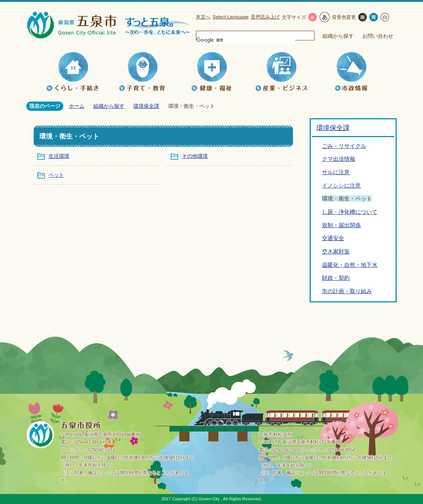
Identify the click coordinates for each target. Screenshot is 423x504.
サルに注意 (336, 172)
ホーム (77, 106)
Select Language (231, 17)
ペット (56, 175)
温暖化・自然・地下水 (350, 265)
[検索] (246, 40)
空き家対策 (336, 251)
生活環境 (59, 156)
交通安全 (333, 238)
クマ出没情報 (339, 159)
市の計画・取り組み (347, 291)
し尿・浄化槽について (350, 212)
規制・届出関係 (341, 225)
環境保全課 (146, 106)
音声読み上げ (265, 17)
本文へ (203, 17)
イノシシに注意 (341, 185)
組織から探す (338, 36)
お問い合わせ (378, 36)
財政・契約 (336, 278)
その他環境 (195, 156)
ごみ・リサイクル (344, 146)
